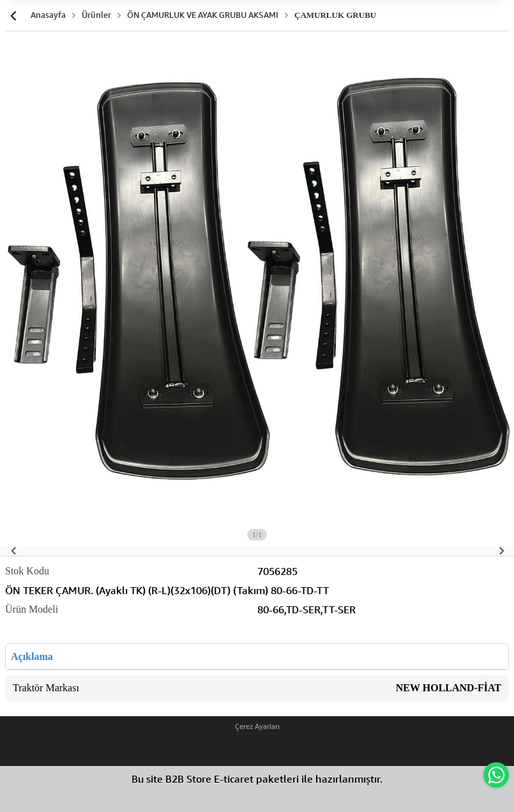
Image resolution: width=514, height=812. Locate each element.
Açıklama (32, 656)
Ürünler (96, 15)
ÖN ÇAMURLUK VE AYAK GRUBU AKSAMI (203, 15)
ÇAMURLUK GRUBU (335, 15)
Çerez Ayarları (257, 726)
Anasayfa (48, 15)
